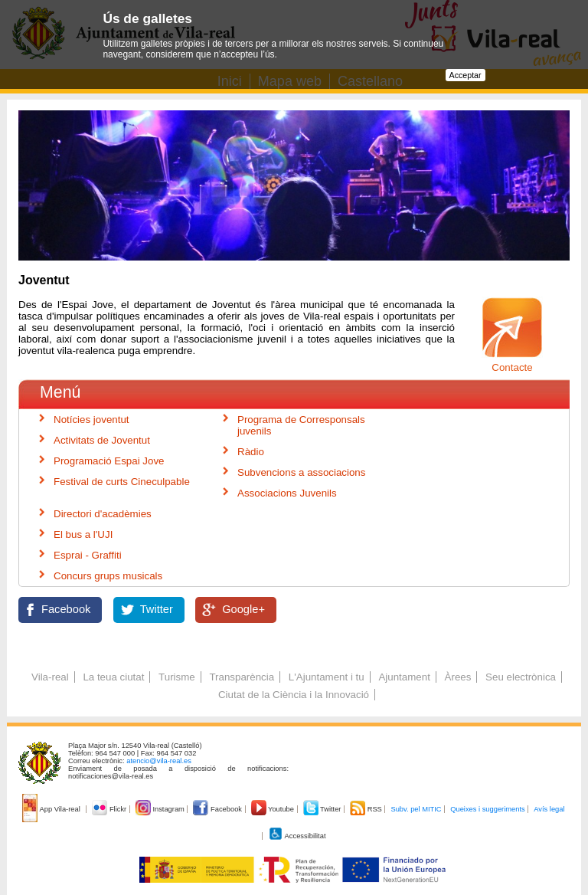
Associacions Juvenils (287, 493)
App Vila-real (52, 809)
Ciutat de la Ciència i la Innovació (294, 695)
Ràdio (251, 452)
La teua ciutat (113, 677)
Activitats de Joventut (102, 440)
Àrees (458, 677)
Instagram (161, 809)
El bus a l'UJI (83, 534)
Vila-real (50, 677)
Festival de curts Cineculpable (122, 482)
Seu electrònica (521, 677)
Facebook (66, 609)
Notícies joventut (91, 420)
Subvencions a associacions (301, 472)
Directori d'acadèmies (103, 514)
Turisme (177, 677)
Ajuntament (404, 677)
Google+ (243, 609)
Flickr (110, 809)
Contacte (512, 367)
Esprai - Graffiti (88, 555)
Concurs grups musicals (108, 576)
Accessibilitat (297, 836)
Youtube (274, 809)
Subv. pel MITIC (416, 809)
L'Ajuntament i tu (327, 677)
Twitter (157, 609)
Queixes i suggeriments (487, 809)
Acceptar (465, 75)
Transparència (242, 677)
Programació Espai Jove (109, 461)
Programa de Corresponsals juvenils (301, 425)
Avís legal (549, 809)
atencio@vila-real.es (159, 761)
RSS (367, 809)
